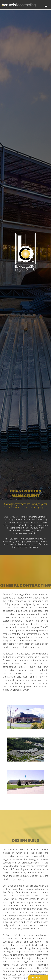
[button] (46, 255)
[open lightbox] (26, 717)
